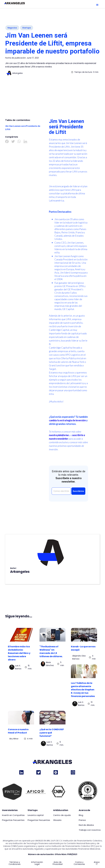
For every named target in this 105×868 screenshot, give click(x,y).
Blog (81, 815)
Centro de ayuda (62, 815)
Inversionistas (10, 810)
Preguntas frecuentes (13, 820)
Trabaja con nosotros (90, 830)
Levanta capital (36, 815)
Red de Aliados (86, 825)
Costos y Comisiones (79, 863)
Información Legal (37, 863)
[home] (15, 3)
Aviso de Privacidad (58, 863)
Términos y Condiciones (15, 863)
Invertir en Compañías (13, 815)
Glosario (57, 820)
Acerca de (84, 810)
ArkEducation (61, 810)
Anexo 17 (97, 863)
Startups (33, 810)
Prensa (82, 820)
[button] (97, 5)
